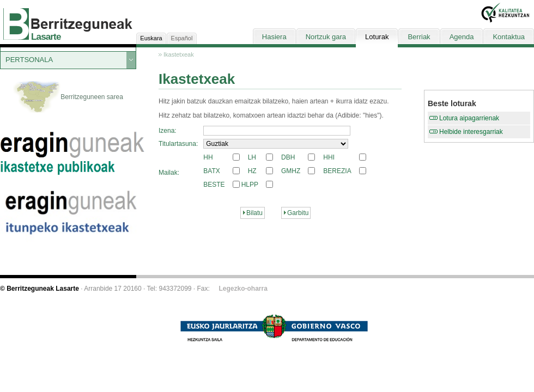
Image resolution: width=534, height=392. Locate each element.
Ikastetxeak (179, 54)
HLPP (250, 185)
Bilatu (254, 213)
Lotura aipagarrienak (469, 118)
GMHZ (291, 171)
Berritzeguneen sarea (68, 97)
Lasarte (46, 37)
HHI (329, 157)
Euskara (151, 38)
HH (208, 157)
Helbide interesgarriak (471, 132)
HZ (252, 171)
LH (252, 157)
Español (182, 38)
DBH (288, 157)
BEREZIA (337, 171)
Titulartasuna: (178, 144)
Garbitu (298, 213)
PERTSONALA (29, 60)
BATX (211, 171)
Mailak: (169, 173)
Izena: (168, 131)
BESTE (214, 185)
